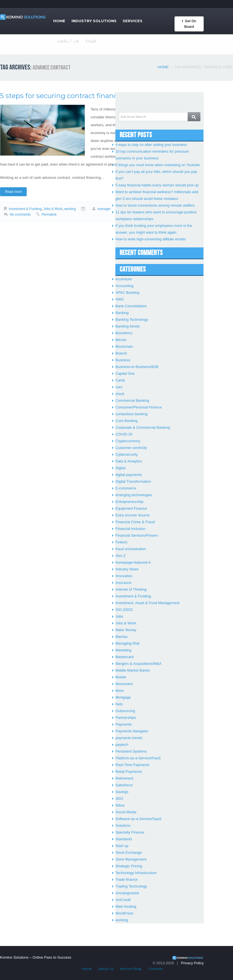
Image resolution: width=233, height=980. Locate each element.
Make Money (126, 630)
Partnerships (126, 718)
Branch (121, 353)
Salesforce (124, 785)
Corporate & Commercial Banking (143, 427)
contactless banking (131, 414)
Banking (122, 313)
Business (123, 360)
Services (133, 21)
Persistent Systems (131, 751)
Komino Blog (131, 969)
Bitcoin (121, 340)
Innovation (124, 576)
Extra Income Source (132, 515)
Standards (124, 839)
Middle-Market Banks (133, 670)
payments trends (129, 738)
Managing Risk (127, 643)
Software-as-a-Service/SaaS (138, 819)
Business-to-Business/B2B (137, 367)
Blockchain (124, 346)
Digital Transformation (133, 481)
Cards (120, 380)
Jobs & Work (53, 209)
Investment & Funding (25, 209)
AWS (119, 299)
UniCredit (123, 900)
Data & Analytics (129, 461)
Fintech (121, 542)
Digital (120, 468)
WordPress (124, 913)
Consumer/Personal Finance (139, 407)
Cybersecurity (126, 454)
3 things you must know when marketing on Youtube (158, 165)
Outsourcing (125, 711)
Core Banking (126, 421)
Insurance (123, 583)
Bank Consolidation (131, 306)
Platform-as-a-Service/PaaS (138, 758)
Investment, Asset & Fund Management (147, 603)
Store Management (131, 859)
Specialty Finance (130, 832)
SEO (119, 799)
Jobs (119, 616)
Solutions (123, 826)
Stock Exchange (129, 853)
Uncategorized (127, 893)
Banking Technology (132, 319)
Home (59, 21)
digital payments (129, 475)
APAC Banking (127, 293)
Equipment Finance (131, 508)
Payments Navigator (132, 731)
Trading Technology (131, 886)
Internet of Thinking (131, 589)
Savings (122, 792)
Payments (124, 724)
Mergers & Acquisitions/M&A (138, 664)
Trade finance (126, 879)
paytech (122, 745)
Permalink (49, 214)
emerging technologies (134, 495)
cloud (120, 394)
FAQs (91, 40)
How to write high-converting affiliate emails (151, 239)
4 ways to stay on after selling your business (151, 145)
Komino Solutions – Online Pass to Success (36, 957)
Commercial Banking (132, 400)
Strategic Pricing (129, 866)
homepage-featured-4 (133, 562)
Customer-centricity (131, 448)
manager (104, 209)
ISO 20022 (124, 610)
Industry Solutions (94, 21)
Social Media (126, 812)
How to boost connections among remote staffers (155, 205)
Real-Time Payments (132, 765)
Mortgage (123, 697)
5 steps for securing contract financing (64, 96)
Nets (119, 704)
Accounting (124, 286)
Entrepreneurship (129, 502)
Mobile (121, 677)
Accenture (124, 279)
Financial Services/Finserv (137, 535)
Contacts (155, 969)
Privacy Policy (192, 963)
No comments (20, 214)
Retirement (124, 778)
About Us (68, 40)
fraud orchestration (131, 549)
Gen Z (120, 556)
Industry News (127, 569)
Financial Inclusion (130, 529)
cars (119, 387)
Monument (124, 684)
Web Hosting (126, 906)
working (70, 209)
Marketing (123, 650)
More (120, 691)
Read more (13, 192)
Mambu (121, 637)
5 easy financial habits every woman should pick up (157, 185)
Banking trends (128, 326)
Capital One (125, 373)
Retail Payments (129, 772)
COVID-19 (124, 434)
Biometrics (124, 333)
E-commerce (126, 488)
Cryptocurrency (128, 441)
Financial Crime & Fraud (135, 522)
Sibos (120, 805)
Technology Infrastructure (136, 873)
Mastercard (125, 657)
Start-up (122, 846)
